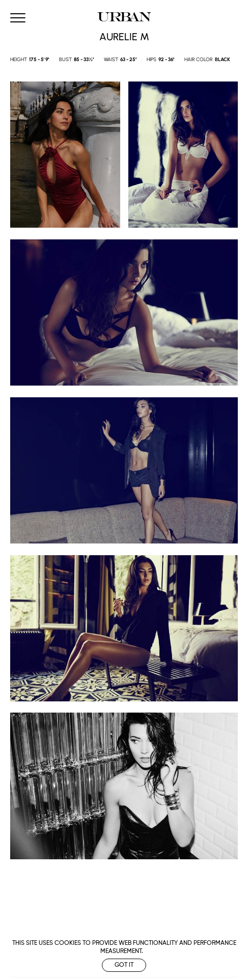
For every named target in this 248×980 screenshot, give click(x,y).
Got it (124, 965)
